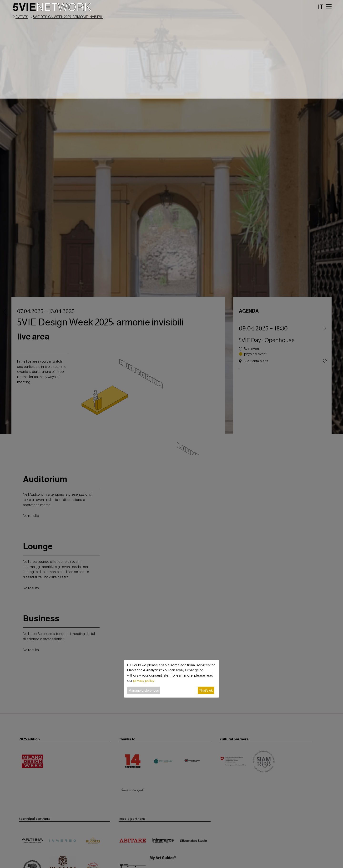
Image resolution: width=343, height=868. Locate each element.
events (22, 17)
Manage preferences (144, 690)
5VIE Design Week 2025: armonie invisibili (68, 17)
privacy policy (144, 681)
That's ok (206, 690)
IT (321, 7)
